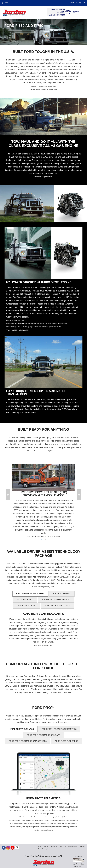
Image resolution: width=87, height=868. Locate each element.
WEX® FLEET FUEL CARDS (66, 741)
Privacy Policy (73, 847)
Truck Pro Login (43, 849)
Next (79, 494)
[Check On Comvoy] (17, 848)
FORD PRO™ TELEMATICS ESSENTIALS (59, 729)
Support (82, 847)
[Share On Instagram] (8, 848)
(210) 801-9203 (59, 9)
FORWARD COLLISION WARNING (56, 599)
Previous (8, 494)
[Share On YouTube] (13, 848)
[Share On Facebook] (4, 848)
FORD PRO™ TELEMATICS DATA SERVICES (28, 741)
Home (40, 847)
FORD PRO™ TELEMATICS (22, 729)
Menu (5, 3)
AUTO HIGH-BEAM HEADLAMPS (30, 593)
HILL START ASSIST (25, 599)
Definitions (54, 847)
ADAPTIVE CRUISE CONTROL (57, 605)
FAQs (46, 847)
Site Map (63, 847)
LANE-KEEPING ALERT (27, 605)
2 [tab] (45, 539)
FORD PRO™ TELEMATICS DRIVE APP (44, 735)
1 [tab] (42, 539)
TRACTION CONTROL (62, 593)
